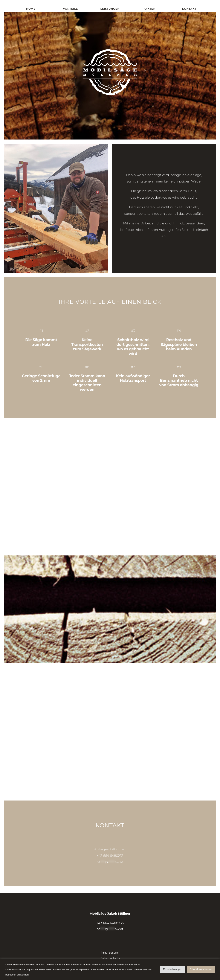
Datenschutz (110, 958)
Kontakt (189, 9)
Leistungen (110, 9)
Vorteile (70, 9)
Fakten (150, 9)
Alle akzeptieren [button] (201, 969)
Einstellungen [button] (173, 969)
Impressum (110, 952)
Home (31, 9)
